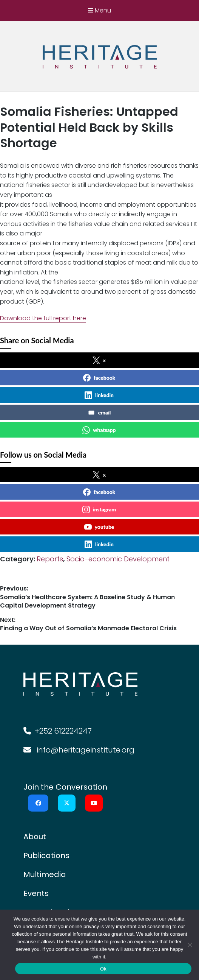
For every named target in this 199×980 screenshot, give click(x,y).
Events (36, 893)
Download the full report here (43, 318)
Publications (46, 855)
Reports (50, 559)
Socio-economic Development (118, 559)
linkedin (99, 395)
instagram (99, 509)
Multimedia (45, 874)
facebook (99, 378)
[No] (190, 945)
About (35, 837)
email (99, 413)
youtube (99, 527)
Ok (103, 969)
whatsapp (99, 430)
